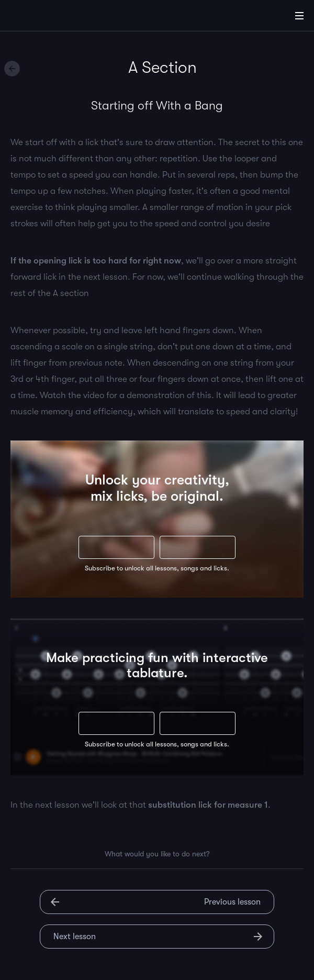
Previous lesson (232, 902)
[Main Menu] (299, 16)
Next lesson (75, 937)
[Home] (42, 17)
